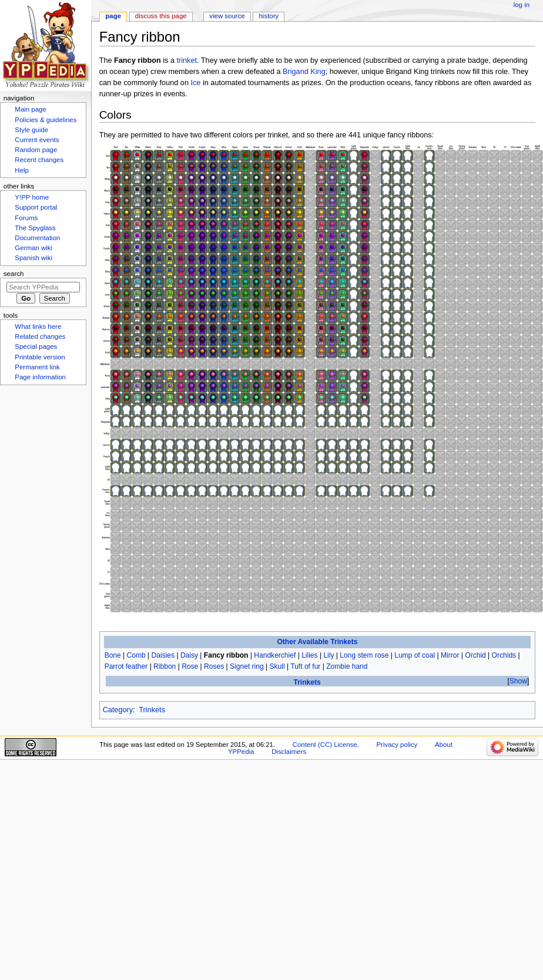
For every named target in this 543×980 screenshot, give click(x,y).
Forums (26, 218)
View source (227, 16)
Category (118, 710)
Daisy (189, 655)
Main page (31, 109)
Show (518, 681)
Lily (329, 655)
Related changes (40, 336)
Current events (37, 140)
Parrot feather (126, 666)
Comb (136, 655)
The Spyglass (35, 228)
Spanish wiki (33, 258)
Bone (113, 655)
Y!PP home (32, 197)
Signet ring (247, 666)
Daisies (163, 655)
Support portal (36, 207)
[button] (518, 681)
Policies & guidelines (46, 120)
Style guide (31, 130)
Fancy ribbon (226, 655)
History (269, 16)
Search (14, 274)
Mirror (450, 655)
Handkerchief (275, 655)
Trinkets (307, 682)
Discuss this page (161, 16)
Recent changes (39, 160)
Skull (277, 666)
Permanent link (37, 367)
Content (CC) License (325, 745)
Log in (522, 5)
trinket (187, 60)
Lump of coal (415, 655)
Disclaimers (289, 752)
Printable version (40, 357)
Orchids (504, 655)
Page (113, 16)
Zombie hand (347, 666)
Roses (214, 666)
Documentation (37, 238)
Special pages (36, 346)
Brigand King (304, 72)
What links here (38, 326)
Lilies (309, 655)
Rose (190, 666)
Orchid (475, 655)
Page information (40, 377)
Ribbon (165, 666)
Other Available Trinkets (317, 642)
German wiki (33, 248)
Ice (196, 83)
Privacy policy (397, 745)
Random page (36, 150)
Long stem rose (364, 655)
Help (22, 170)
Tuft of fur (305, 666)
